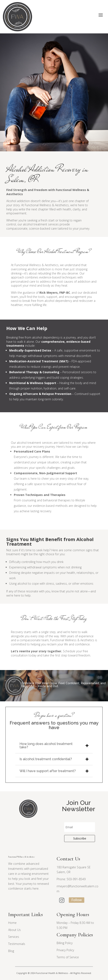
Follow (77, 900)
